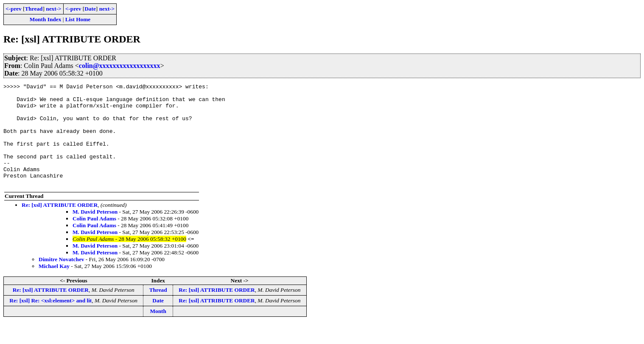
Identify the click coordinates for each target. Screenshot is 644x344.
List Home (78, 19)
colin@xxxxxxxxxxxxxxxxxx (120, 66)
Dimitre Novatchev (61, 280)
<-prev (14, 9)
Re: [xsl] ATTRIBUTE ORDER (60, 225)
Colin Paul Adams (94, 239)
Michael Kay (54, 286)
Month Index (45, 19)
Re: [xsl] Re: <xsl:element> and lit (50, 321)
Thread (34, 9)
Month (158, 331)
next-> (53, 9)
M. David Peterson (95, 232)
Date (90, 9)
